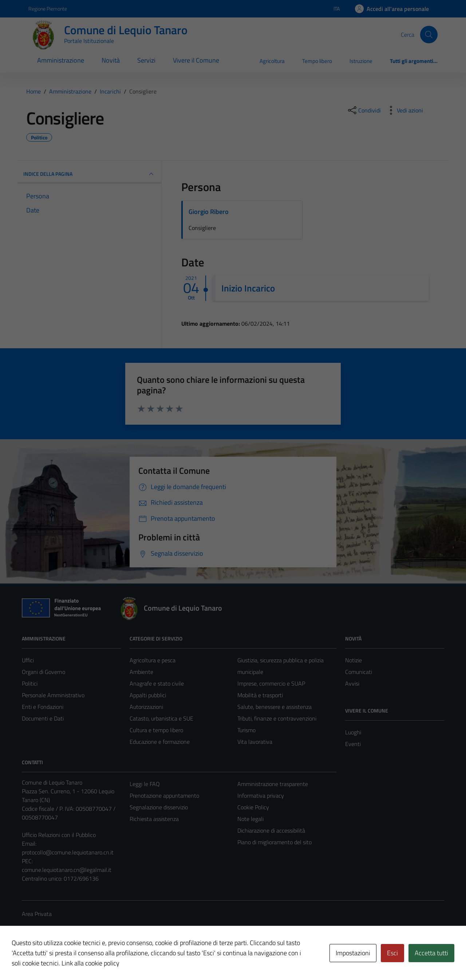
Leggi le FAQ (145, 784)
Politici (30, 683)
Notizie (354, 660)
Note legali (250, 819)
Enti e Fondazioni (43, 707)
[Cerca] (429, 35)
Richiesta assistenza (154, 819)
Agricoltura (272, 61)
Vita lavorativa (255, 742)
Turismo (246, 730)
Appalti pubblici (148, 695)
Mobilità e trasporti (260, 695)
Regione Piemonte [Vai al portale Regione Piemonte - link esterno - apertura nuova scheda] (48, 9)
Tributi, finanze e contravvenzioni (277, 718)
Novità (111, 60)
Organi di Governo (44, 672)
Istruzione (361, 61)
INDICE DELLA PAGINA (89, 174)
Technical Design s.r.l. (71, 959)
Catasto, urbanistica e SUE (161, 718)
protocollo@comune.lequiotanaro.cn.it (68, 852)
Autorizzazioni (146, 707)
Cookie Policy (253, 807)
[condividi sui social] (364, 110)
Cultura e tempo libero (156, 730)
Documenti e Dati (43, 718)
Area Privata (37, 914)
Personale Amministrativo (53, 695)
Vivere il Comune (196, 60)
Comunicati (359, 672)
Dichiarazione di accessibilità (271, 830)
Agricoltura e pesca (153, 660)
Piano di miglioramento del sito (275, 842)
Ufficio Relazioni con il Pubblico (59, 835)
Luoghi (353, 732)
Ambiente (141, 672)
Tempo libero (317, 61)
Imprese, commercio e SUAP (271, 683)
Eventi (353, 744)
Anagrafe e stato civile (157, 683)
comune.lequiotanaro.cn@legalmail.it (67, 870)
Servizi (146, 60)
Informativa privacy (261, 795)
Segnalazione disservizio (159, 807)
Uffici (28, 660)
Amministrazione (61, 60)
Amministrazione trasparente (273, 784)
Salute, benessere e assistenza (275, 707)
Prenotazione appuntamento (164, 795)
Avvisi (352, 683)
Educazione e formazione (160, 742)
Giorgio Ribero (209, 212)
